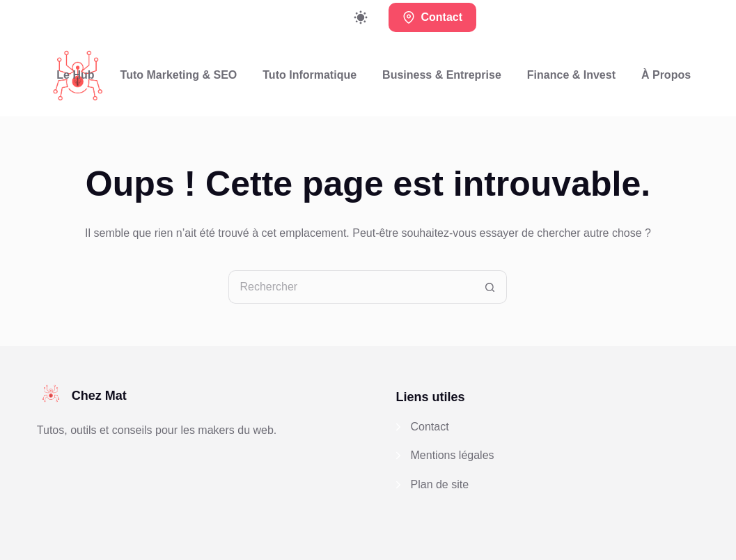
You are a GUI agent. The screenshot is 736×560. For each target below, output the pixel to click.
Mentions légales (453, 455)
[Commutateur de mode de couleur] (361, 17)
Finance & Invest (571, 75)
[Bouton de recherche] (490, 287)
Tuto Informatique (310, 75)
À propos (666, 75)
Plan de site (440, 484)
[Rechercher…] (351, 287)
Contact (432, 17)
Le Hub (75, 75)
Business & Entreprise (442, 75)
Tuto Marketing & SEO (179, 75)
